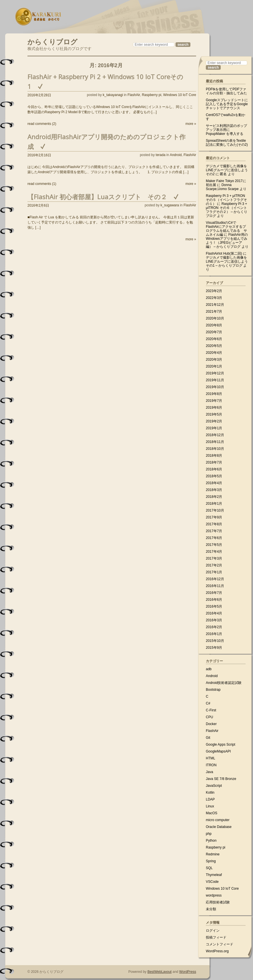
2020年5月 (214, 346)
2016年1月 (214, 634)
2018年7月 (214, 462)
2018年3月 (214, 490)
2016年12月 (215, 579)
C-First (211, 710)
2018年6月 (214, 469)
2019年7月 (214, 401)
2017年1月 (214, 572)
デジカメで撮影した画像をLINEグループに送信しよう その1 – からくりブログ (227, 262)
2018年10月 (215, 449)
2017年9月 (214, 517)
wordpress (214, 895)
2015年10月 (215, 641)
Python (211, 841)
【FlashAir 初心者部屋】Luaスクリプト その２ (97, 197)
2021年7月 (214, 312)
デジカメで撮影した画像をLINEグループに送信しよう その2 (227, 170)
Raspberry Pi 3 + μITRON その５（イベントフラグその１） (226, 200)
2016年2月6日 (38, 205)
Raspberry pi (152, 95)
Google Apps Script (221, 745)
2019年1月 (214, 428)
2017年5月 (214, 545)
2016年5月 (214, 606)
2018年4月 (214, 483)
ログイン (213, 931)
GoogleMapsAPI (218, 751)
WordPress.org (217, 951)
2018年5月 (214, 476)
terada (161, 155)
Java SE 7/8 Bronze (221, 779)
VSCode (212, 882)
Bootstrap (213, 690)
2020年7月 (214, 332)
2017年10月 (215, 510)
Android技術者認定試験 (224, 683)
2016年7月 (214, 593)
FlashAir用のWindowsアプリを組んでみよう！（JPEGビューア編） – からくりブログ (227, 241)
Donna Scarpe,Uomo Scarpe (222, 187)
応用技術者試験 (218, 902)
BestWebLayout (160, 972)
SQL (209, 868)
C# (208, 703)
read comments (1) (42, 184)
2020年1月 (214, 366)
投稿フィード (216, 937)
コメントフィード (220, 944)
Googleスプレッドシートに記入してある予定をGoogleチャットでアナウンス (227, 104)
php (209, 834)
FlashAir (134, 95)
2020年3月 (214, 360)
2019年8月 (214, 394)
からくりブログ (52, 41)
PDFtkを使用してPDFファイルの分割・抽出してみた (226, 91)
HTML (211, 758)
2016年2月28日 (39, 95)
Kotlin (210, 793)
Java (209, 772)
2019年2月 (214, 421)
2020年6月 (214, 339)
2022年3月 (214, 298)
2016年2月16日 (39, 155)
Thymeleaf (214, 875)
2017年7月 (214, 531)
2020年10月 (215, 318)
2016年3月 (214, 620)
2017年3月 (214, 558)
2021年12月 (215, 305)
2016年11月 (215, 586)
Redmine (213, 854)
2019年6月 (214, 408)
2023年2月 (214, 291)
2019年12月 (215, 373)
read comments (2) (42, 124)
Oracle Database (219, 827)
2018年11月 (215, 442)
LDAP (210, 799)
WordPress (188, 972)
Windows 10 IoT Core (180, 95)
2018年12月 (215, 435)
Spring (211, 861)
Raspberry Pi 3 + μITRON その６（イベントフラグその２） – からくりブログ (227, 210)
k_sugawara (170, 205)
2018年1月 (214, 504)
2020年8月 (214, 325)
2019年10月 (215, 387)
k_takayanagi (113, 95)
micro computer (218, 820)
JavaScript (214, 786)
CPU (209, 717)
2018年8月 (214, 456)
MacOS (212, 813)
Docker (211, 724)
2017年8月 (214, 524)
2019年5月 (214, 414)
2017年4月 (214, 552)
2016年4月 (214, 613)
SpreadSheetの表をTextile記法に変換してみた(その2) (227, 143)
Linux (210, 806)
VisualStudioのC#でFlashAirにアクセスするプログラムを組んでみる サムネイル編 (226, 229)
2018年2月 (214, 497)
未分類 (211, 909)
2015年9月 (214, 648)
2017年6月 (214, 538)
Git (208, 738)
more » (191, 124)
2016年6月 (214, 600)
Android (176, 155)
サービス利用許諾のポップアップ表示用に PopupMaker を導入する (226, 130)
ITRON (211, 765)
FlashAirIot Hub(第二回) (224, 254)
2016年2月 (214, 627)
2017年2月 (214, 565)
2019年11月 (215, 380)
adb (209, 669)
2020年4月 (214, 353)
